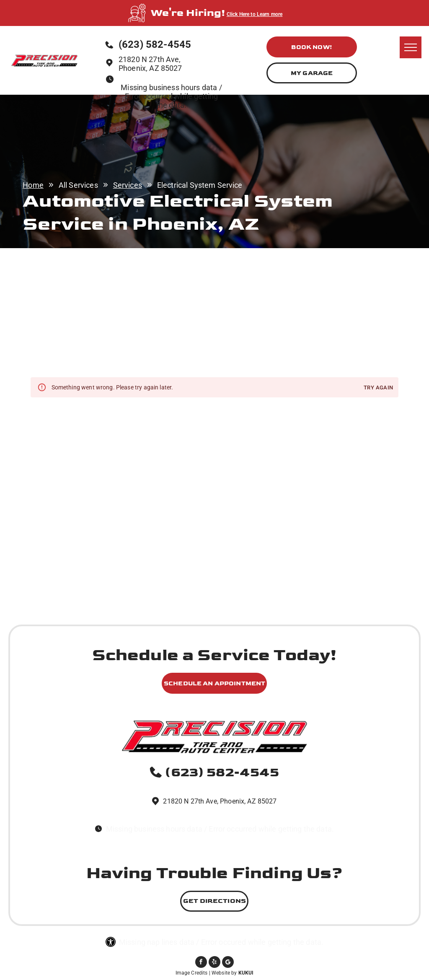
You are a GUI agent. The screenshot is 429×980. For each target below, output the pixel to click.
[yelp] (214, 963)
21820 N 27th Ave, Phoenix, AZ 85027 (150, 64)
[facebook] (201, 963)
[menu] (411, 47)
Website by (224, 973)
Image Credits (192, 973)
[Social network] (228, 963)
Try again (378, 388)
